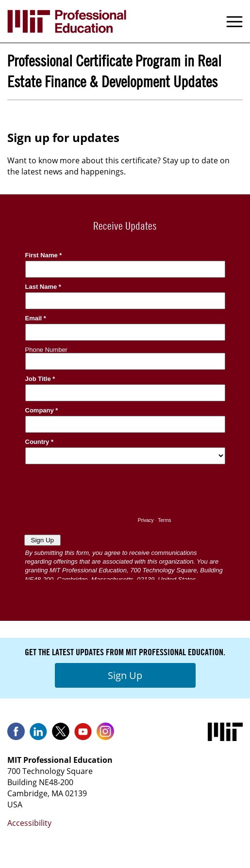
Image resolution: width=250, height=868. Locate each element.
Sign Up (125, 675)
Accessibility (29, 823)
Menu (234, 21)
